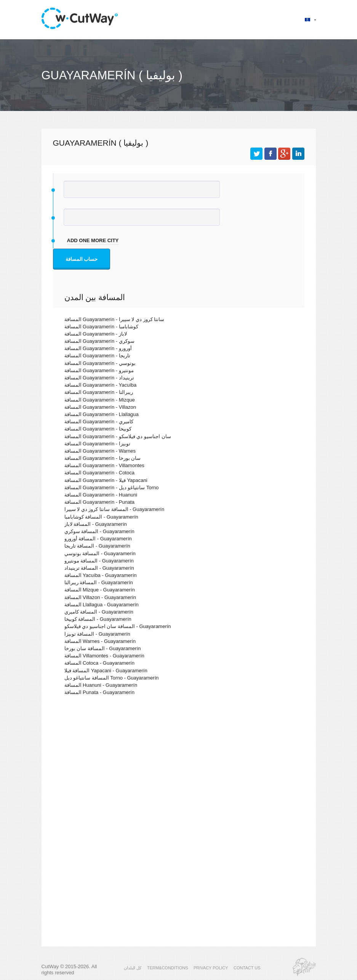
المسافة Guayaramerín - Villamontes (104, 465)
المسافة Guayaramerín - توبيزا (97, 444)
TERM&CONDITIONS (168, 968)
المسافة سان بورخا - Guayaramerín (103, 648)
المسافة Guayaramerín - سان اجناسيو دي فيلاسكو (118, 436)
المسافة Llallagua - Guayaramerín (102, 605)
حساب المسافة (82, 259)
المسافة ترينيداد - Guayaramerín (99, 568)
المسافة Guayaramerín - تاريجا (97, 356)
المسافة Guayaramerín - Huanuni (101, 495)
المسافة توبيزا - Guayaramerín (97, 634)
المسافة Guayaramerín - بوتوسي (100, 363)
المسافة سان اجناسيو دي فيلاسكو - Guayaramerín (118, 626)
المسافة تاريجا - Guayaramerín (97, 546)
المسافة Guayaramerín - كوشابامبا (101, 327)
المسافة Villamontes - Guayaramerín (104, 656)
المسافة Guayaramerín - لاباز (96, 334)
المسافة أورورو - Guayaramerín (98, 539)
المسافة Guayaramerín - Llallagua (102, 414)
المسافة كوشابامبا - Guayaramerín (101, 517)
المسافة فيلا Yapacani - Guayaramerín (106, 671)
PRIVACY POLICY (211, 968)
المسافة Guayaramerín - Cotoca (99, 473)
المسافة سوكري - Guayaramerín (99, 531)
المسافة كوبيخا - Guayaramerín (98, 619)
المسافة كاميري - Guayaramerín (99, 612)
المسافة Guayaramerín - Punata (99, 502)
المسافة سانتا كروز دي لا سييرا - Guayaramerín (114, 509)
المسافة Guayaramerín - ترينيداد (99, 378)
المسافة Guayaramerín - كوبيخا (98, 429)
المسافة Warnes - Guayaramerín (100, 641)
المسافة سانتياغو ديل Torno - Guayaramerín (112, 678)
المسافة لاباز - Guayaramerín (96, 524)
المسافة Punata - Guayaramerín (99, 692)
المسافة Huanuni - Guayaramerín (101, 685)
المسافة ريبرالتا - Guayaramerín (99, 582)
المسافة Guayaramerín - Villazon (100, 407)
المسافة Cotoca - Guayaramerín (99, 663)
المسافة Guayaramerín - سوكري (99, 341)
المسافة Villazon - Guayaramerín (100, 597)
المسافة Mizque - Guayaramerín (100, 590)
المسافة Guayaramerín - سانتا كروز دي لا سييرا (114, 319)
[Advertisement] (179, 768)
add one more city (93, 240)
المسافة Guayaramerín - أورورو (98, 348)
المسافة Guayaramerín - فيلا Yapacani (106, 480)
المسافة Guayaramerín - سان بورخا (103, 458)
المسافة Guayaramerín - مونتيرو (99, 370)
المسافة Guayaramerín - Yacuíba (101, 385)
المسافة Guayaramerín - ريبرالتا (99, 392)
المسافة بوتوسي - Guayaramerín (100, 553)
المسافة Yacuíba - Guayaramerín (101, 575)
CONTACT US (247, 968)
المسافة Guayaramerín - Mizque (100, 400)
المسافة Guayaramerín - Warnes (100, 451)
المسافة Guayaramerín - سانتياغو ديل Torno (112, 488)
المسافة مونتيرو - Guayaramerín (99, 561)
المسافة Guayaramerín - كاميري (99, 422)
